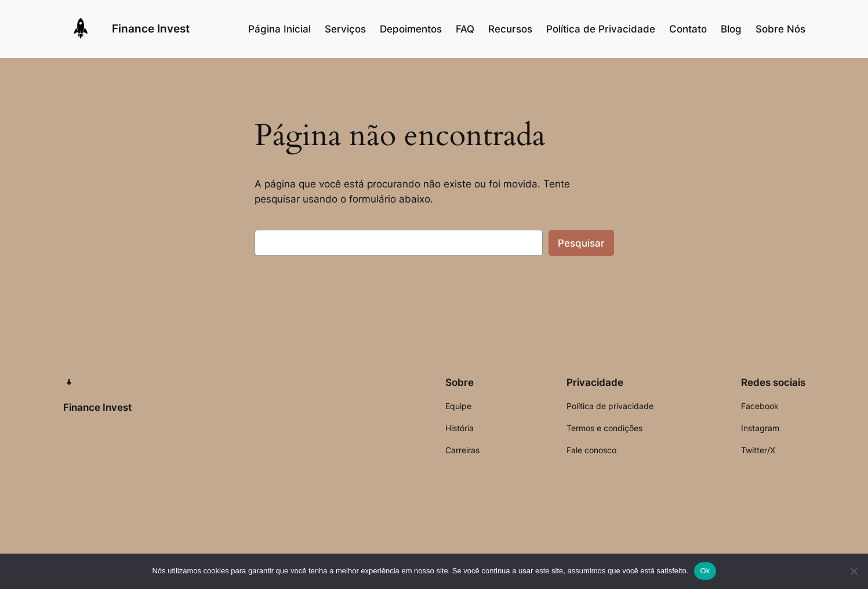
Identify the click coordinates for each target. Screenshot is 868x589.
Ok (705, 571)
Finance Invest (151, 28)
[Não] (854, 571)
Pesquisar (581, 243)
